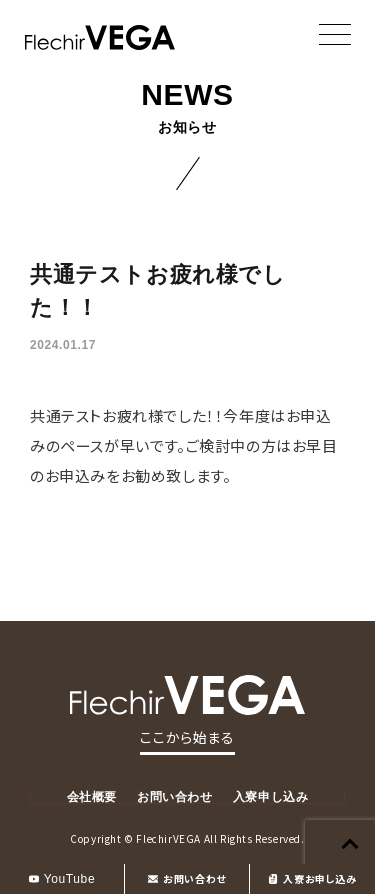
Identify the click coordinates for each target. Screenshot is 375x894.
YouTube (62, 879)
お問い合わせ (187, 878)
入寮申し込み (271, 797)
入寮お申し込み (312, 878)
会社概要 (92, 797)
